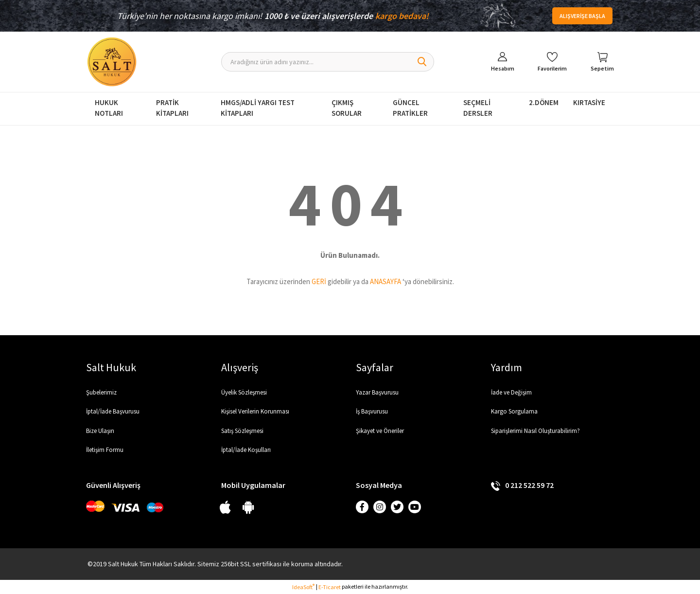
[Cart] (602, 62)
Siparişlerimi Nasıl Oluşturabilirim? (535, 431)
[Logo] (112, 62)
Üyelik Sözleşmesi (244, 392)
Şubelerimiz (101, 392)
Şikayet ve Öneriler (380, 431)
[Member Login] (503, 62)
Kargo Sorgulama (514, 411)
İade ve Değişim (511, 392)
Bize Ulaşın (100, 431)
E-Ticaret (330, 587)
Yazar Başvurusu (377, 392)
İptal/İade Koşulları (246, 450)
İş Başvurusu (372, 411)
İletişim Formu (105, 450)
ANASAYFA (385, 281)
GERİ (319, 281)
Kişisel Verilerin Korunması (255, 411)
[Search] (328, 62)
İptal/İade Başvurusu (113, 411)
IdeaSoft (303, 587)
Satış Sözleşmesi (242, 431)
